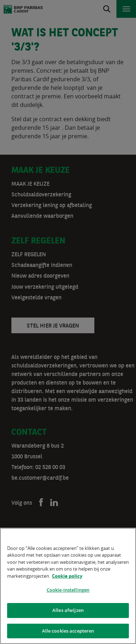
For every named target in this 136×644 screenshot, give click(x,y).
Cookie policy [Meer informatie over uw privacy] (67, 577)
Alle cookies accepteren (68, 632)
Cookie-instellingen (68, 591)
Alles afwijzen (68, 611)
